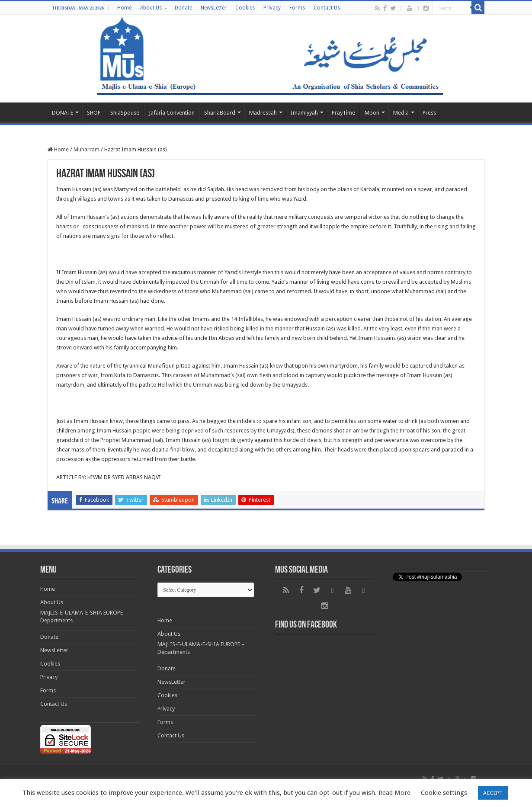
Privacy (272, 8)
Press (429, 113)
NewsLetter (214, 8)
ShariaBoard (220, 113)
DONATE (62, 113)
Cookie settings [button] (444, 793)
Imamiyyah (304, 113)
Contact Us (327, 8)
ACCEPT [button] (493, 793)
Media (401, 113)
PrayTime (343, 113)
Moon (372, 113)
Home (124, 8)
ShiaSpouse (125, 113)
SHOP (94, 113)
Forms (297, 8)
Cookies (245, 8)
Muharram (87, 149)
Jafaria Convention (172, 113)
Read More (394, 793)
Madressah (263, 113)
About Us (151, 8)
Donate (183, 8)
